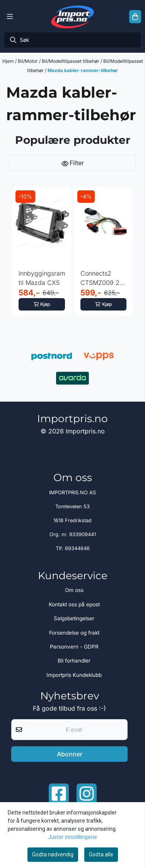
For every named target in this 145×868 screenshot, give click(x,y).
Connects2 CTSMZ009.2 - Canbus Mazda (102, 278)
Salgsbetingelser (74, 618)
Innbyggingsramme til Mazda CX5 (42, 278)
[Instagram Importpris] (87, 794)
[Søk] (72, 40)
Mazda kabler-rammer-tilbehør (83, 70)
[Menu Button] (10, 17)
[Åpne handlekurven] (135, 17)
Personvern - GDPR (74, 647)
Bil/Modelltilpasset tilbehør (71, 61)
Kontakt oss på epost (74, 604)
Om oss (74, 590)
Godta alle (101, 854)
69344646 (77, 548)
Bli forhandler (74, 661)
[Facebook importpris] (59, 794)
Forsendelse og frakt (74, 633)
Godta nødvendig (53, 854)
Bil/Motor (28, 61)
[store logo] (72, 17)
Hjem (9, 61)
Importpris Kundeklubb (74, 675)
